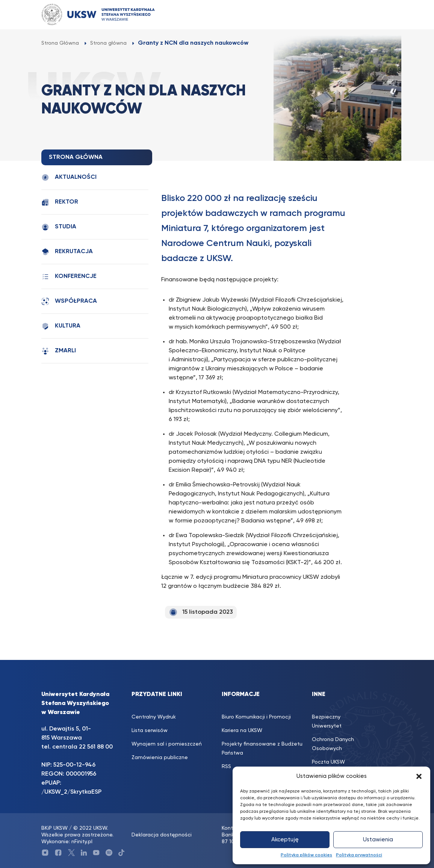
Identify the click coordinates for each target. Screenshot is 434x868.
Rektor (60, 202)
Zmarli (59, 351)
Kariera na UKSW (242, 731)
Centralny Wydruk (154, 717)
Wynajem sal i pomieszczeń (167, 744)
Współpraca (69, 301)
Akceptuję (285, 840)
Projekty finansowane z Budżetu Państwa (262, 749)
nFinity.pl (82, 842)
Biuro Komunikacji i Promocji (256, 717)
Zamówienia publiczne (160, 758)
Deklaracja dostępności (162, 835)
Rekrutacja (67, 252)
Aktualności (69, 177)
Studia (59, 227)
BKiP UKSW (54, 828)
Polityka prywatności (359, 855)
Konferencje (69, 277)
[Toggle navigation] (380, 14)
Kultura (61, 326)
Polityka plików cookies (306, 855)
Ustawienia (378, 840)
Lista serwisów (150, 731)
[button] (419, 776)
